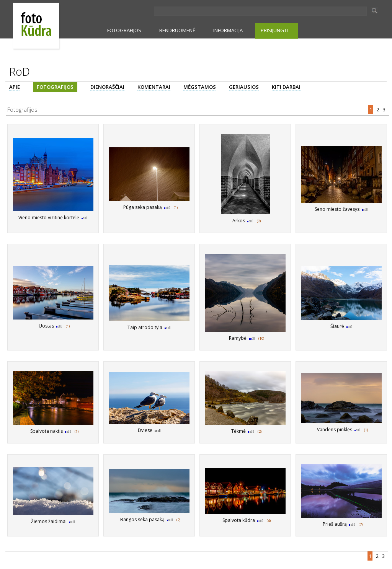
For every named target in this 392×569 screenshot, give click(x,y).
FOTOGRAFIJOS (124, 30)
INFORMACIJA (228, 30)
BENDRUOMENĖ (177, 30)
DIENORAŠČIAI (107, 87)
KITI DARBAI (286, 87)
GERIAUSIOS (244, 87)
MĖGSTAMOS (200, 87)
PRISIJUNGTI (274, 30)
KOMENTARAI (154, 87)
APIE (15, 87)
